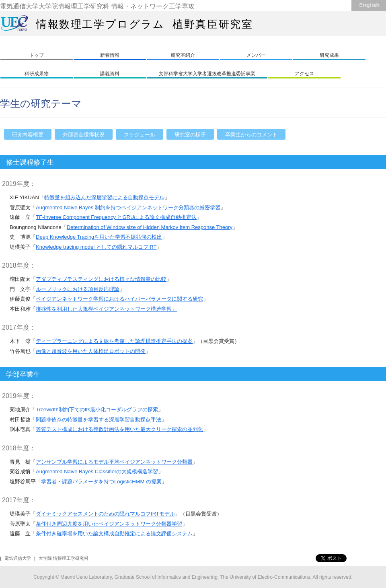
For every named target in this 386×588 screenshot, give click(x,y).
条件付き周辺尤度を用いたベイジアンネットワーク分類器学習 (109, 524)
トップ (37, 55)
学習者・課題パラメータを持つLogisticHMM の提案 (101, 482)
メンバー (256, 55)
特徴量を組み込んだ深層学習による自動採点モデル (104, 197)
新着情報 (110, 55)
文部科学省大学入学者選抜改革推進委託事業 (207, 74)
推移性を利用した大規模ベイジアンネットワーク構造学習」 (106, 309)
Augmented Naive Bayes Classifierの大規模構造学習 (97, 471)
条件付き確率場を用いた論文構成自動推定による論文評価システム (114, 533)
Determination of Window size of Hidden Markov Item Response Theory (150, 227)
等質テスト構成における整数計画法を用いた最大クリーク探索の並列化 (119, 429)
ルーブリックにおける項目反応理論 (78, 289)
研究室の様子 (190, 135)
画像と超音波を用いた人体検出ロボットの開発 (91, 351)
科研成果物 (37, 74)
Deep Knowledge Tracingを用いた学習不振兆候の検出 (99, 237)
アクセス (304, 74)
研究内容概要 (28, 135)
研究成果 (329, 55)
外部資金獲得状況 (84, 135)
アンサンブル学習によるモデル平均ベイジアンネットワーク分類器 (114, 462)
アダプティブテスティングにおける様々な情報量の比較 (101, 279)
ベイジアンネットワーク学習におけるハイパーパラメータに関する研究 (119, 299)
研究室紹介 (183, 55)
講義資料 (110, 74)
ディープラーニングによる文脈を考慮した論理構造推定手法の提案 (114, 341)
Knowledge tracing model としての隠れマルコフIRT (96, 247)
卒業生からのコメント (251, 135)
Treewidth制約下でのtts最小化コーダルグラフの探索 (97, 410)
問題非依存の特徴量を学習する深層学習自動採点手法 (99, 420)
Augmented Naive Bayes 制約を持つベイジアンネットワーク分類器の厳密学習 (128, 207)
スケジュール (140, 135)
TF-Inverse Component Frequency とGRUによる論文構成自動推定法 (116, 217)
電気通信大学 (18, 558)
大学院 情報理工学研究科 (64, 558)
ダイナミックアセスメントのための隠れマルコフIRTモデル (105, 514)
